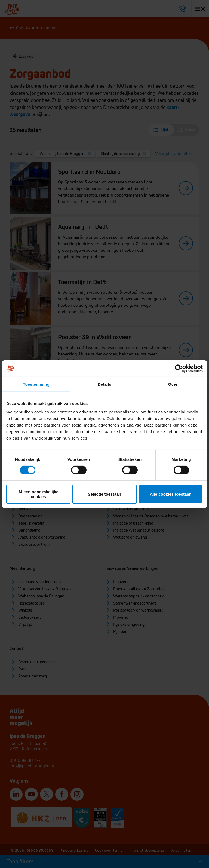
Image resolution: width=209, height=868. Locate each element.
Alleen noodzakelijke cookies (38, 494)
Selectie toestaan (105, 494)
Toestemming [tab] (36, 384)
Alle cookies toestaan (170, 494)
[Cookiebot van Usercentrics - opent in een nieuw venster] (179, 368)
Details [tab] (104, 384)
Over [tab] (173, 384)
